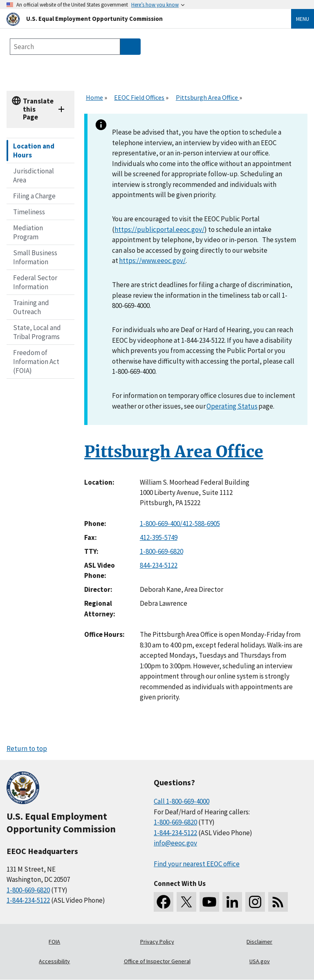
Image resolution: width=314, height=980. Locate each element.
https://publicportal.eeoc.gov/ (159, 229)
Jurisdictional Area (34, 175)
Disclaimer (259, 942)
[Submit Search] (130, 47)
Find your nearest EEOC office (197, 864)
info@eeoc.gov (175, 843)
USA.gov (260, 961)
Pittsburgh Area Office (207, 97)
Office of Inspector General (157, 961)
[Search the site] (65, 47)
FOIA (54, 942)
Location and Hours (34, 151)
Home (94, 97)
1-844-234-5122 (28, 900)
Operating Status (232, 406)
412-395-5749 (159, 537)
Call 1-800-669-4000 (182, 801)
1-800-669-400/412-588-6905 (180, 524)
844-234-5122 (159, 565)
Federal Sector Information (35, 282)
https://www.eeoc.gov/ (152, 261)
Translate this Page (38, 109)
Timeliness (29, 212)
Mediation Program (28, 232)
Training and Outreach (31, 307)
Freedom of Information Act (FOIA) (36, 362)
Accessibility (54, 961)
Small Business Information (35, 257)
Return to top (27, 748)
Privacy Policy (157, 942)
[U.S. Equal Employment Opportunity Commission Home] (139, 19)
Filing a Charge (34, 196)
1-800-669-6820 (161, 551)
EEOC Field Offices (139, 97)
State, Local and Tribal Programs (37, 332)
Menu (303, 19)
